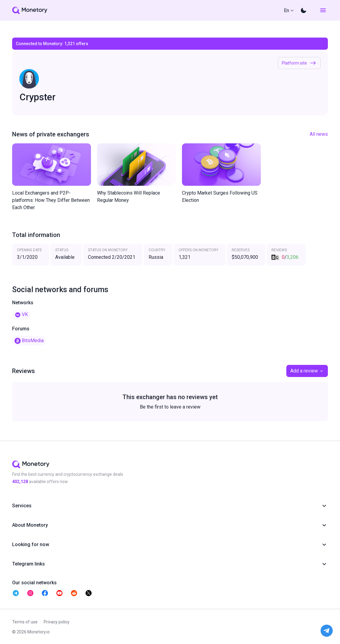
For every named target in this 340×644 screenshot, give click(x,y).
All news (319, 134)
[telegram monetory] (16, 593)
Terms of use (25, 622)
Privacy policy (57, 622)
